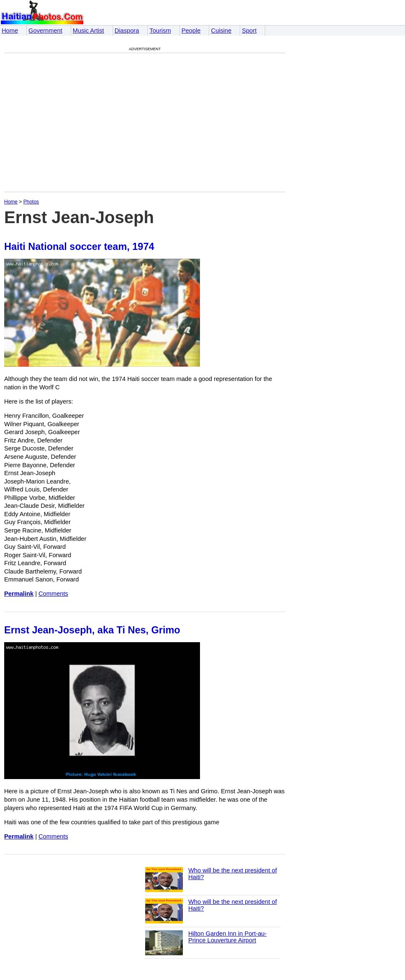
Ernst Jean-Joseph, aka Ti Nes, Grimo (92, 630)
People (191, 31)
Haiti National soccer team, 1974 (79, 247)
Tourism (160, 31)
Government (45, 31)
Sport (249, 31)
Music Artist (88, 31)
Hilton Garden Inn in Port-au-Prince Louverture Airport (227, 937)
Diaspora (127, 31)
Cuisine (221, 31)
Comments (53, 594)
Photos (31, 202)
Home (10, 31)
